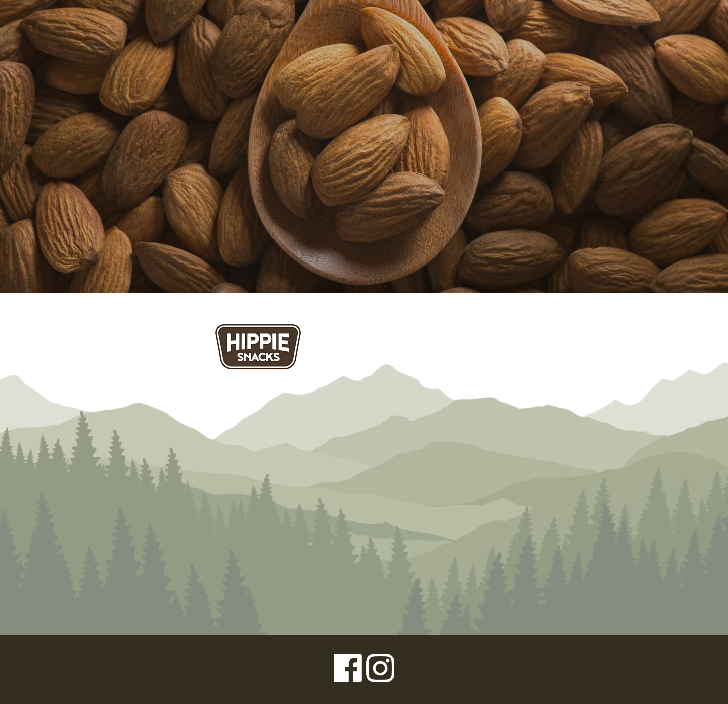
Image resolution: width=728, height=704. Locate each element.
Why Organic (268, 14)
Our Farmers (346, 14)
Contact (585, 14)
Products (196, 14)
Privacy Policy (86, 670)
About (138, 14)
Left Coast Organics (364, 108)
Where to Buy (513, 14)
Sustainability (428, 14)
